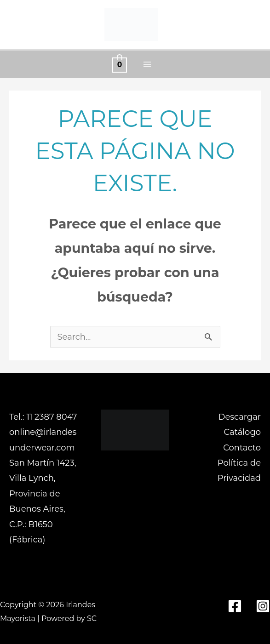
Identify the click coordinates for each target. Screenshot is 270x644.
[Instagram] (263, 606)
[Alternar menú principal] (147, 65)
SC (92, 618)
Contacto (242, 448)
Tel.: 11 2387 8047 (43, 417)
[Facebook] (235, 606)
